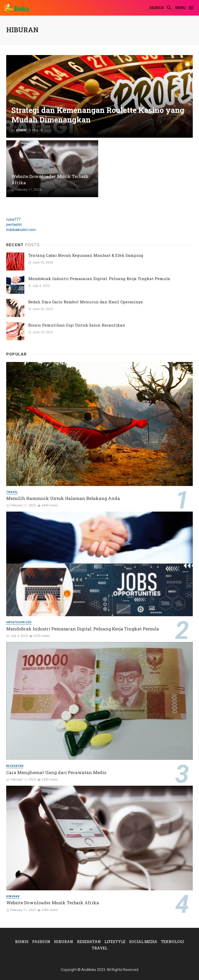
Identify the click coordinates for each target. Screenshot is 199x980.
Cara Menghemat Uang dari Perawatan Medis (56, 772)
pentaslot (14, 225)
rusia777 (13, 219)
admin (21, 130)
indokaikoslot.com (21, 230)
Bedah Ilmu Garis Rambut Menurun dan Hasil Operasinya (86, 302)
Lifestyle (115, 942)
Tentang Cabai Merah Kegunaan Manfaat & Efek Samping (86, 255)
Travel (12, 492)
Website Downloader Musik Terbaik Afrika (50, 179)
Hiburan (13, 896)
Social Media (143, 942)
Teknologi (172, 942)
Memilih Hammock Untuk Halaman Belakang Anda (63, 498)
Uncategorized (19, 622)
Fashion (41, 942)
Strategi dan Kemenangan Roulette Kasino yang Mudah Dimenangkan (98, 115)
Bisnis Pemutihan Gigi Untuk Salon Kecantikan (77, 325)
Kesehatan (15, 766)
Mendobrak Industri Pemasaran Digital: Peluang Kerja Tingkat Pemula (99, 279)
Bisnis (22, 942)
